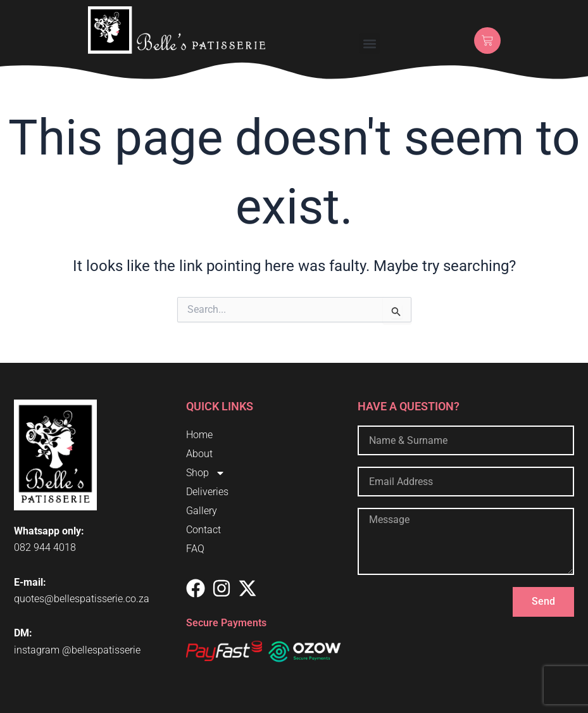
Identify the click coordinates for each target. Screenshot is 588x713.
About (199, 454)
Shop (206, 473)
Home (199, 435)
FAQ (195, 549)
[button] (369, 43)
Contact (203, 530)
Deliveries (207, 492)
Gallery (202, 511)
